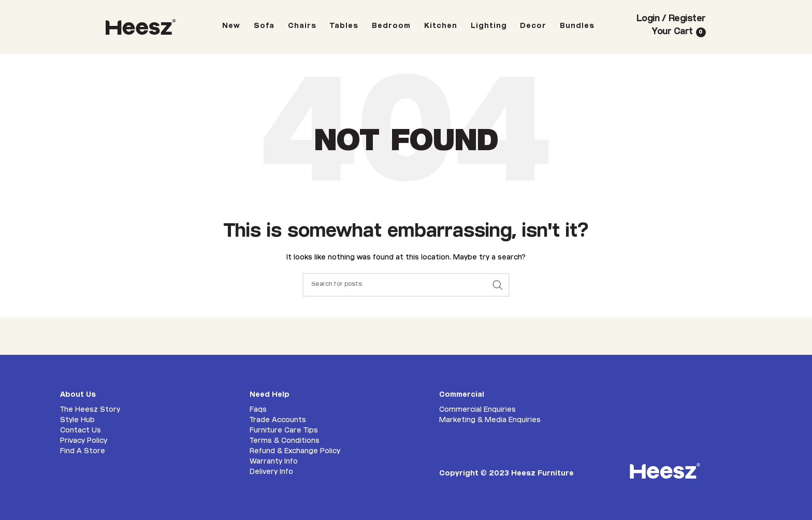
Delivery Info (271, 472)
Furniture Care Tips (284, 431)
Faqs (258, 410)
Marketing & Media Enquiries (490, 421)
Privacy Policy (84, 441)
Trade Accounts (278, 421)
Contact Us (81, 431)
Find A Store (83, 452)
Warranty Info (274, 462)
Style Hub (77, 421)
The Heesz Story (90, 410)
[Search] (406, 285)
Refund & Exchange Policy (295, 452)
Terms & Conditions (285, 441)
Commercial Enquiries (477, 410)
